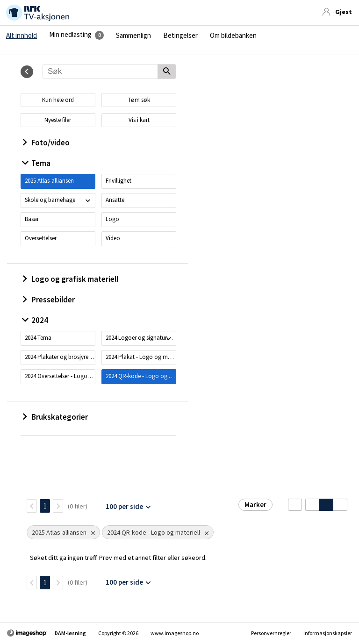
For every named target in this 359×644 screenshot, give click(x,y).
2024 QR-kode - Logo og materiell (141, 376)
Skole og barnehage (50, 200)
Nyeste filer (58, 120)
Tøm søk (139, 100)
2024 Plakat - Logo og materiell (141, 357)
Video (113, 238)
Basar (32, 219)
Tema (36, 163)
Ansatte (115, 200)
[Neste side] (58, 506)
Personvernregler (271, 633)
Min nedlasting (70, 35)
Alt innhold (22, 36)
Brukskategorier (55, 417)
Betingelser (180, 36)
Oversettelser (41, 238)
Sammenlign (133, 36)
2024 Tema (38, 338)
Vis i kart (139, 120)
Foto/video (46, 143)
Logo (112, 219)
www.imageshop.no (175, 633)
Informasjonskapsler (328, 633)
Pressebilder (49, 300)
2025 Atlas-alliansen (49, 181)
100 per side (124, 506)
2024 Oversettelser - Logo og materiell (60, 376)
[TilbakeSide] (32, 506)
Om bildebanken (233, 36)
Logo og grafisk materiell (71, 279)
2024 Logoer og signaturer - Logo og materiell (141, 338)
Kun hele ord (58, 100)
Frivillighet (118, 181)
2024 (35, 320)
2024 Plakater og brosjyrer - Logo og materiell (60, 357)
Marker (255, 504)
